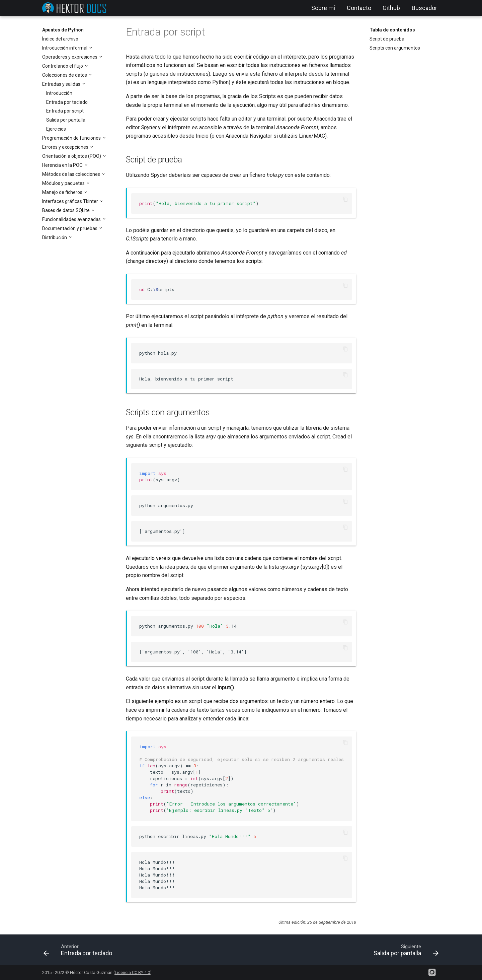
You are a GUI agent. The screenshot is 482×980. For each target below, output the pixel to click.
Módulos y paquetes (64, 183)
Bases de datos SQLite (66, 210)
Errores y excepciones (66, 147)
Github (391, 8)
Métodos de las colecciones (72, 174)
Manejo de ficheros (63, 192)
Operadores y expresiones (70, 57)
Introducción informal (65, 48)
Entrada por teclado (67, 102)
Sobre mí (323, 8)
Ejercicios (56, 129)
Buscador (424, 8)
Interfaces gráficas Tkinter (71, 201)
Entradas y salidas (62, 84)
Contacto (359, 8)
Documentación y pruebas (70, 228)
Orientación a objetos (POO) (72, 156)
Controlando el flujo (63, 66)
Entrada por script (65, 111)
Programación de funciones (72, 138)
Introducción (59, 93)
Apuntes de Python (63, 30)
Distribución (55, 237)
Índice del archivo (60, 39)
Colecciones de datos (65, 75)
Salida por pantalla (66, 120)
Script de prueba (387, 39)
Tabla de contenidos (392, 30)
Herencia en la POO (63, 165)
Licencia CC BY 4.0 (132, 972)
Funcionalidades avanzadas (72, 219)
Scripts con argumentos (395, 48)
